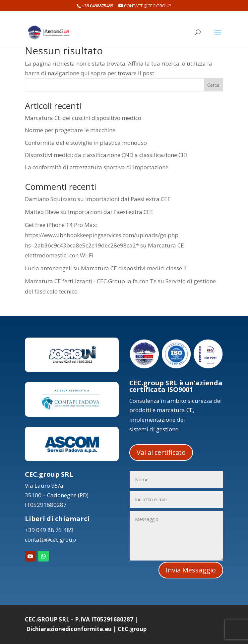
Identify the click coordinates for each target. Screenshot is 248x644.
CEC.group (132, 629)
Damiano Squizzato (51, 199)
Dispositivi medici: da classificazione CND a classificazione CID (106, 155)
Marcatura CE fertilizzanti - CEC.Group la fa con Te (91, 281)
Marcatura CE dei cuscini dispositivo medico (83, 118)
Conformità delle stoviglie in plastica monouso (86, 143)
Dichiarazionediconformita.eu (69, 629)
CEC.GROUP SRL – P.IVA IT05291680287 (79, 619)
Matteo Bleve (42, 212)
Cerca (213, 85)
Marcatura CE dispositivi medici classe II (134, 268)
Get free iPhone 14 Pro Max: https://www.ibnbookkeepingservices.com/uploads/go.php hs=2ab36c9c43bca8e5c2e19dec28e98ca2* (102, 235)
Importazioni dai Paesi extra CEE (128, 199)
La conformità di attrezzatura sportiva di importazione (97, 167)
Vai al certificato (161, 452)
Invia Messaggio (191, 570)
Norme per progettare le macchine (70, 130)
